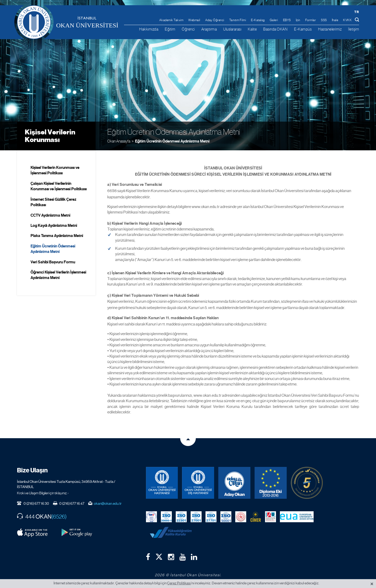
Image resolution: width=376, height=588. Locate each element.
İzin (298, 20)
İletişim (354, 29)
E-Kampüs (303, 29)
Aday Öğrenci (215, 20)
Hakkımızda (149, 29)
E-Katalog (258, 20)
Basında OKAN (275, 29)
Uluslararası (232, 29)
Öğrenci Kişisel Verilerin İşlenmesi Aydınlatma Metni (58, 275)
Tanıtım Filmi (238, 20)
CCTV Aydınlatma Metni (50, 215)
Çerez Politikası (179, 583)
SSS (324, 20)
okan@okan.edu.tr (108, 503)
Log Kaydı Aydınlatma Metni (54, 225)
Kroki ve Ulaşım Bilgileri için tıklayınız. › (43, 493)
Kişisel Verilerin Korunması (50, 136)
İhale (335, 20)
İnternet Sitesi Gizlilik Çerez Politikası (53, 202)
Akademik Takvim (171, 20)
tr (357, 12)
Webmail (194, 20)
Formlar (311, 20)
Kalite (252, 29)
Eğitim (170, 29)
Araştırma (209, 29)
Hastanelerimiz (330, 29)
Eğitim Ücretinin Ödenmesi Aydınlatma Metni (172, 141)
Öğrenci (188, 29)
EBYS (287, 20)
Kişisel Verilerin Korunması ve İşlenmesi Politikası (55, 170)
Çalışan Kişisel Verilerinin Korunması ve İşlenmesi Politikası (59, 186)
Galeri (274, 20)
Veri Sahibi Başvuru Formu (53, 262)
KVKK (347, 20)
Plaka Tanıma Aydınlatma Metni (57, 236)
